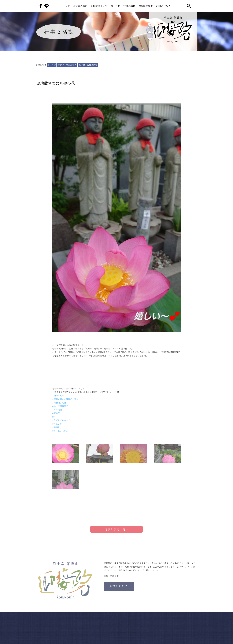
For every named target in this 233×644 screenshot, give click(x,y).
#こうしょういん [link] (60, 431)
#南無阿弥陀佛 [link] (59, 403)
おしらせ (115, 6)
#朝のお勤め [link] (58, 395)
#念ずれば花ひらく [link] (61, 420)
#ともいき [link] (57, 424)
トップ (66, 6)
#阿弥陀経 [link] (57, 410)
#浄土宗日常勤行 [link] (60, 406)
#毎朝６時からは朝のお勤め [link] (65, 399)
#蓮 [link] (54, 417)
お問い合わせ (163, 6)
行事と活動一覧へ (116, 529)
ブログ (61, 65)
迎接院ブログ (146, 6)
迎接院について (99, 6)
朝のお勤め (71, 65)
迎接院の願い (80, 6)
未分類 (82, 65)
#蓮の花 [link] (56, 413)
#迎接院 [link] (56, 427)
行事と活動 (129, 6)
